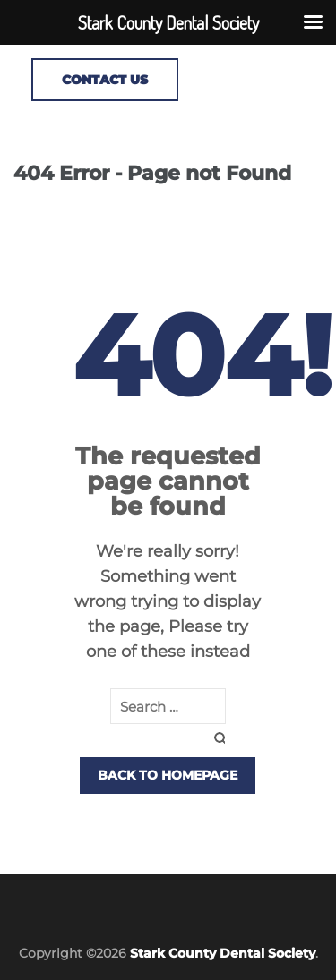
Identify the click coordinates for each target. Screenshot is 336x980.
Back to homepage (168, 775)
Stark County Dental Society (223, 953)
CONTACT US (105, 80)
